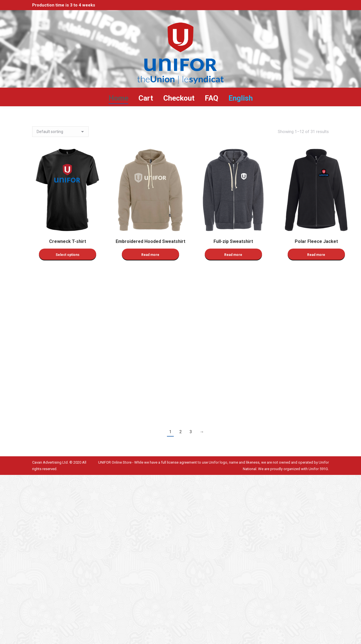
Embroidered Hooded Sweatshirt (150, 241)
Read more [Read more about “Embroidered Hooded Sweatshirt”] (150, 255)
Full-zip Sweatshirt (233, 241)
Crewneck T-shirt (68, 241)
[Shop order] (60, 132)
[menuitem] (241, 98)
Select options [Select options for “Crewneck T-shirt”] (68, 255)
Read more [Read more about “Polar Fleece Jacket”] (316, 255)
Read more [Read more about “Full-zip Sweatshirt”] (233, 255)
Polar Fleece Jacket (316, 241)
